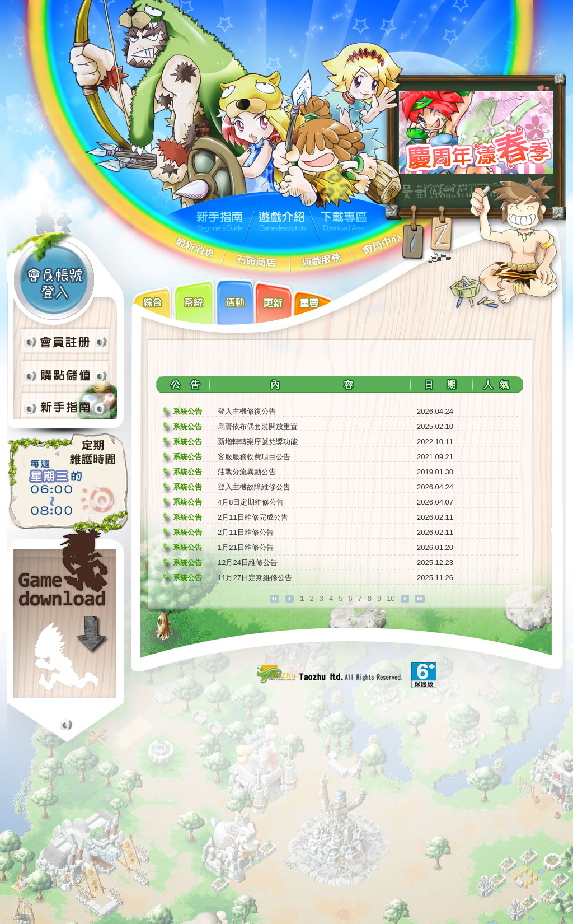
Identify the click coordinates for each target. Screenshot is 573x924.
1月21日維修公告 (246, 547)
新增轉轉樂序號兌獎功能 (258, 442)
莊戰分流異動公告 (247, 472)
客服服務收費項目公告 (254, 457)
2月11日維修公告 (246, 532)
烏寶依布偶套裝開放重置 (258, 426)
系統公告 (187, 411)
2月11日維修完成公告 (253, 517)
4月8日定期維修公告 (251, 502)
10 (391, 598)
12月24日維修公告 (248, 563)
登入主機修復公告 (247, 411)
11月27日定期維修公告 (255, 578)
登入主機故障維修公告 (254, 487)
